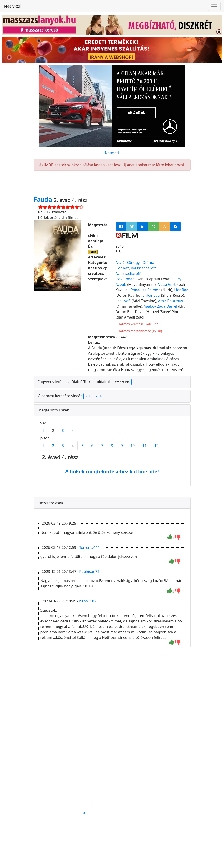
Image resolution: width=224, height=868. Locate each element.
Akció (120, 263)
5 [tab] (82, 446)
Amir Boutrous (170, 301)
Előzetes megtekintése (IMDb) (140, 331)
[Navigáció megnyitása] (214, 6)
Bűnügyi (133, 263)
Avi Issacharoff (143, 268)
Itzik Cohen (125, 279)
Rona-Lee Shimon (146, 290)
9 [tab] (122, 446)
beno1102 (88, 601)
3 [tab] (63, 431)
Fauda (44, 199)
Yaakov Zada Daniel (161, 306)
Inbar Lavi (152, 295)
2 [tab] (53, 431)
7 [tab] (102, 446)
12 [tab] (156, 446)
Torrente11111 (92, 547)
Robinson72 (89, 572)
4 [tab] (73, 431)
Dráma (148, 263)
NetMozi (13, 6)
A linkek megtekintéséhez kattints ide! (112, 471)
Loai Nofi (123, 301)
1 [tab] (43, 431)
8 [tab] (112, 446)
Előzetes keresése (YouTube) (138, 324)
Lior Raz (122, 268)
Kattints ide (121, 382)
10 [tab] (133, 446)
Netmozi (112, 153)
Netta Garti (167, 284)
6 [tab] (92, 446)
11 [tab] (144, 446)
